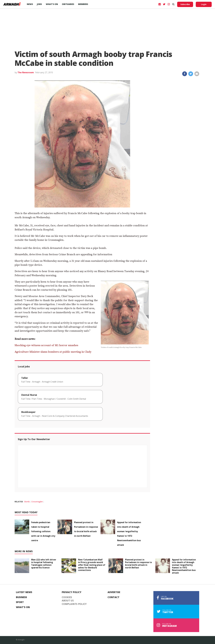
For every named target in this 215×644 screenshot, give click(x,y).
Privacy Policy (72, 592)
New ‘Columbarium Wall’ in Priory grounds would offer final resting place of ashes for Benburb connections (92, 565)
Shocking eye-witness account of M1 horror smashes (46, 345)
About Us (68, 601)
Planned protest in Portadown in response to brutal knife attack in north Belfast (139, 564)
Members (83, 4)
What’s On (52, 4)
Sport (20, 602)
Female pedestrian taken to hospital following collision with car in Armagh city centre (43, 531)
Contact (113, 597)
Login (204, 4)
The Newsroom (26, 72)
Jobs (39, 4)
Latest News (24, 592)
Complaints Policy (74, 604)
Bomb (27, 502)
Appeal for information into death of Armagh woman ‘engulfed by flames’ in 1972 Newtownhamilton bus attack (184, 566)
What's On (23, 607)
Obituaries (68, 4)
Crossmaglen (37, 502)
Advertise (114, 592)
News (30, 4)
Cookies (67, 597)
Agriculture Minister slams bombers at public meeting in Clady (53, 352)
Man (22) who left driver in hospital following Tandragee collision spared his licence (44, 564)
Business (21, 597)
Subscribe (185, 4)
